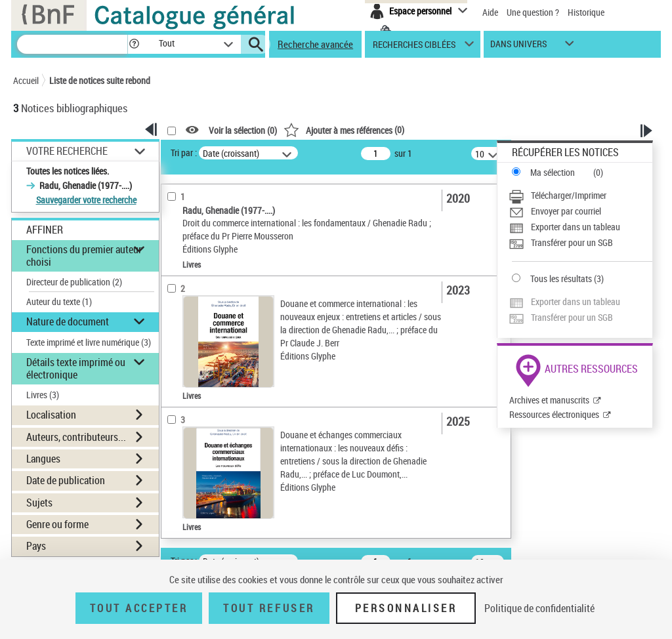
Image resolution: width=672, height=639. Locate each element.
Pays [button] (36, 546)
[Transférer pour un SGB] (580, 243)
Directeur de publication (74, 282)
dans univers (518, 47)
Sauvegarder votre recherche (86, 200)
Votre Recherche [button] (67, 151)
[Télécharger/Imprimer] (580, 196)
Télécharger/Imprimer (569, 195)
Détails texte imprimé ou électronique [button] (76, 368)
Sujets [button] (39, 503)
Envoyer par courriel (566, 211)
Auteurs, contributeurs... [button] (76, 437)
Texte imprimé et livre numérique (89, 342)
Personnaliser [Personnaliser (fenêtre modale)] (406, 608)
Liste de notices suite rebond (100, 80)
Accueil (26, 80)
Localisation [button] (51, 415)
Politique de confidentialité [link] (539, 608)
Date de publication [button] (66, 480)
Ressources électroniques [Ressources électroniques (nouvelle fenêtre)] (554, 414)
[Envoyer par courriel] (580, 211)
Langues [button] (43, 459)
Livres (43, 395)
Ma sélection (553, 172)
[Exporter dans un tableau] (580, 227)
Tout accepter (139, 608)
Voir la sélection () (243, 130)
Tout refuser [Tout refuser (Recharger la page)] (269, 608)
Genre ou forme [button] (57, 524)
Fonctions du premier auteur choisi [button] (84, 256)
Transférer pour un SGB (572, 242)
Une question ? (533, 12)
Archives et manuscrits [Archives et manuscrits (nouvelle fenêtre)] (549, 400)
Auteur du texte (59, 301)
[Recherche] (72, 44)
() (344, 130)
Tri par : (184, 153)
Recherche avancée (315, 44)
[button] (134, 44)
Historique (586, 12)
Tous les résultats (561, 278)
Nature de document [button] (68, 321)
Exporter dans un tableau (576, 227)
